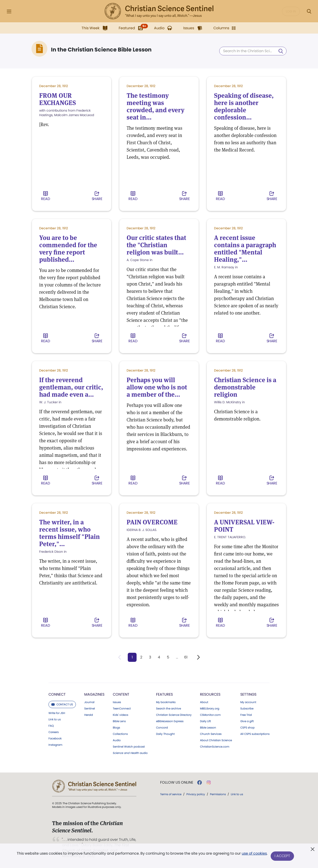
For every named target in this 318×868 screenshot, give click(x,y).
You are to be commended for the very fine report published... (68, 249)
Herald (89, 715)
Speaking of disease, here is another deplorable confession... (244, 107)
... (177, 657)
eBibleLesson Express (170, 721)
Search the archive (169, 709)
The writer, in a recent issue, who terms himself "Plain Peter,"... (70, 533)
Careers (54, 732)
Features (164, 695)
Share (97, 196)
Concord (162, 728)
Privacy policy (196, 794)
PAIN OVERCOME (152, 522)
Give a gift (247, 721)
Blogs (116, 728)
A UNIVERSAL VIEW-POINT (244, 526)
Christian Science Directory (174, 715)
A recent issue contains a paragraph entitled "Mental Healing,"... (245, 249)
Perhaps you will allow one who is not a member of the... (157, 387)
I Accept (283, 856)
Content (121, 695)
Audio (117, 741)
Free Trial (246, 715)
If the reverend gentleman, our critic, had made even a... (71, 387)
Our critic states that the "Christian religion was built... (156, 245)
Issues (117, 702)
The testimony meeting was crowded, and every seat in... (155, 107)
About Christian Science (216, 741)
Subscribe (247, 709)
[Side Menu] (9, 11)
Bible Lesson (208, 728)
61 (186, 657)
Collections (120, 734)
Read (46, 196)
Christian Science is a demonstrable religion (245, 387)
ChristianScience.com (215, 747)
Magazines (94, 695)
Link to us (55, 720)
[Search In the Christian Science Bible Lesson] (253, 51)
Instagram (55, 745)
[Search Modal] (309, 11)
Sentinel (90, 709)
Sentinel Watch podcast (129, 747)
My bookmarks (166, 702)
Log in (291, 11)
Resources (210, 695)
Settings (248, 695)
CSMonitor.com (210, 715)
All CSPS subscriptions (255, 734)
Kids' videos (120, 715)
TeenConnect (122, 709)
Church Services (211, 734)
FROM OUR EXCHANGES (58, 99)
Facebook (55, 739)
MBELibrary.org (210, 709)
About (204, 702)
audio (130, 753)
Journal (89, 702)
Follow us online (177, 783)
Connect (57, 695)
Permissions (218, 794)
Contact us (62, 705)
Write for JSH (57, 713)
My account (248, 702)
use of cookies (254, 854)
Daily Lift (205, 721)
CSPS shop (247, 728)
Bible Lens (119, 721)
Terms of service (171, 794)
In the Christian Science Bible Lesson (101, 50)
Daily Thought (165, 734)
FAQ (51, 726)
